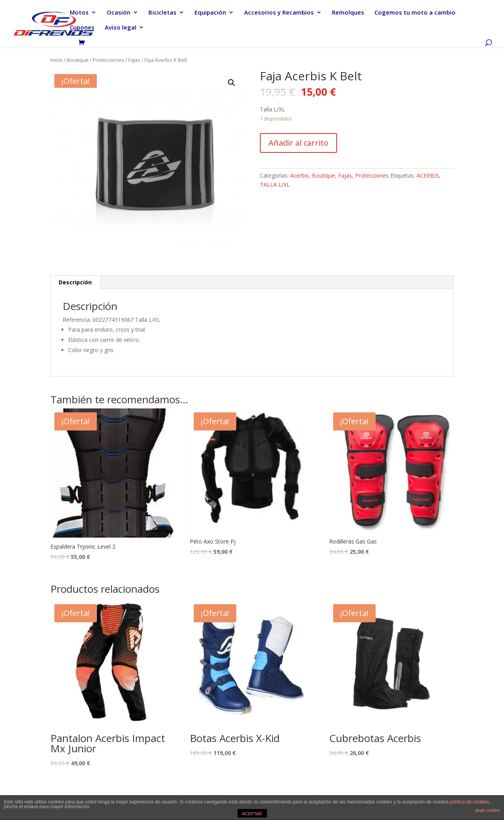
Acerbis (299, 175)
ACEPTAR (252, 814)
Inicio (57, 60)
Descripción (75, 282)
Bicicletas (162, 13)
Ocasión (119, 13)
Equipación (210, 13)
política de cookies (470, 802)
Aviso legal (120, 28)
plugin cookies (488, 810)
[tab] (75, 282)
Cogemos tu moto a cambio (415, 13)
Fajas (134, 60)
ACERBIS (428, 175)
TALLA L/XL (275, 185)
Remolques (348, 13)
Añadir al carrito (298, 143)
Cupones (82, 28)
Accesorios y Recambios (279, 13)
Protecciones (108, 60)
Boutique (78, 60)
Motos (79, 13)
